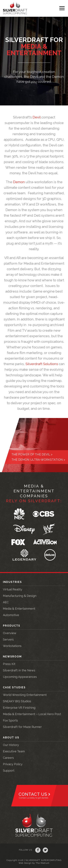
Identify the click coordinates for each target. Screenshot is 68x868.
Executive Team (14, 751)
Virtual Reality (13, 589)
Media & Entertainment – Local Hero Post (32, 714)
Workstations (12, 646)
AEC (6, 602)
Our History (11, 745)
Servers (8, 639)
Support (9, 771)
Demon (19, 182)
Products (12, 626)
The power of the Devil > (32, 454)
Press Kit (9, 664)
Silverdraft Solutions (42, 364)
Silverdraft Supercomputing (15, 8)
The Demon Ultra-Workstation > (38, 460)
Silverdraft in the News (19, 670)
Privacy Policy (13, 764)
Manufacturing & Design (20, 596)
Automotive (11, 615)
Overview (10, 633)
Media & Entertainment (19, 609)
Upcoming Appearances (20, 677)
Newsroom (12, 657)
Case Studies (14, 687)
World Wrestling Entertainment (25, 695)
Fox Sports (10, 720)
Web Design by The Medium (34, 863)
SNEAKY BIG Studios (17, 701)
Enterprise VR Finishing (19, 708)
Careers (8, 758)
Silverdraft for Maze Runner (22, 727)
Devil (37, 117)
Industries (12, 582)
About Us (11, 738)
